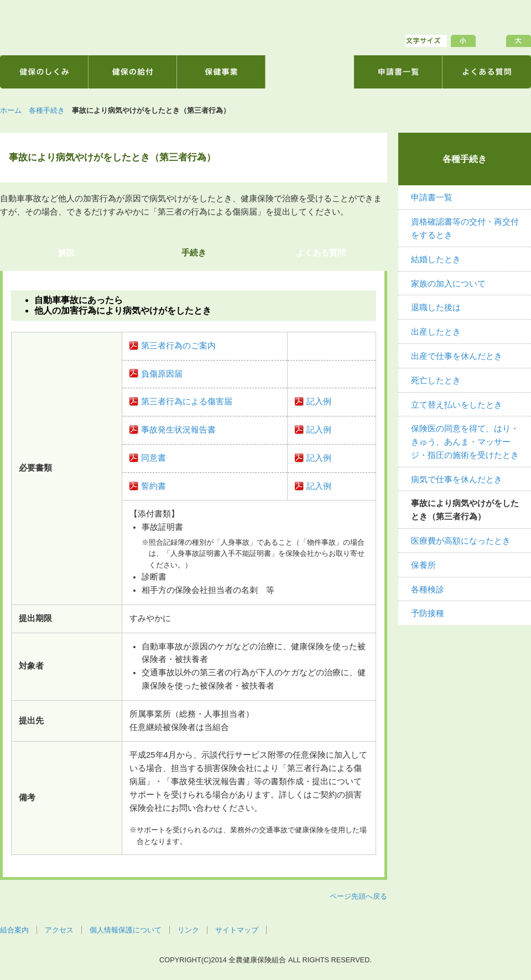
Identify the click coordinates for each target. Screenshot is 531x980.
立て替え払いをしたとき (457, 405)
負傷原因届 (162, 374)
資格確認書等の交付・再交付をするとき (465, 228)
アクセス (59, 930)
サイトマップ (237, 930)
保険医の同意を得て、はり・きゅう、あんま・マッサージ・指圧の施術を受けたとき (465, 442)
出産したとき (436, 332)
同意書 (153, 458)
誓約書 (153, 486)
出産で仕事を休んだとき (457, 356)
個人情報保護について (126, 930)
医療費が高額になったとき (461, 541)
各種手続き (47, 110)
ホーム (11, 110)
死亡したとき (436, 380)
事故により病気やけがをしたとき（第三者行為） (465, 510)
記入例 (319, 402)
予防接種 (428, 613)
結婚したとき (436, 259)
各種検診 (428, 590)
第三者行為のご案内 (178, 346)
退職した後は (436, 307)
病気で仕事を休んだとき (457, 479)
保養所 (423, 565)
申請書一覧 (432, 197)
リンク (188, 930)
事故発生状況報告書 (178, 430)
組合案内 (14, 930)
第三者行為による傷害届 (187, 402)
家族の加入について (448, 284)
